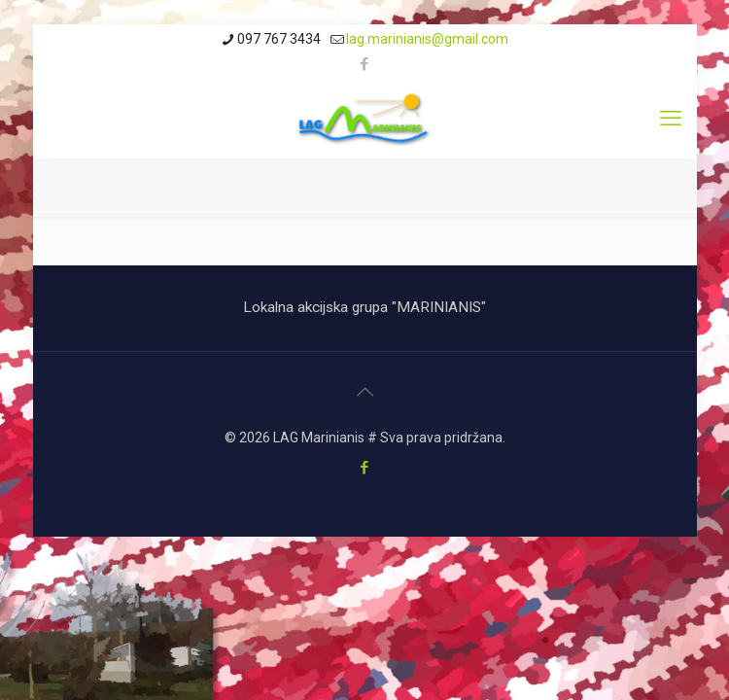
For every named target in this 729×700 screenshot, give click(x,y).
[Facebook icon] (365, 64)
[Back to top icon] (364, 392)
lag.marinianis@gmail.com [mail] (427, 39)
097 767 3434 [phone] (279, 39)
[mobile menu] (671, 119)
